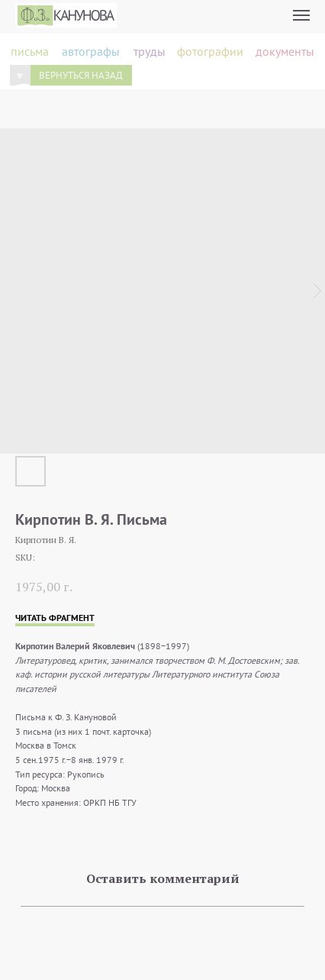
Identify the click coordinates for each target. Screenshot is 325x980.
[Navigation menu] (301, 15)
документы (285, 51)
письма (30, 51)
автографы (91, 51)
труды (150, 51)
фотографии (210, 51)
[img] (20, 75)
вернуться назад (81, 75)
